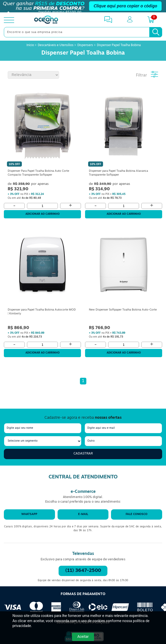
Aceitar (83, 637)
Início (31, 45)
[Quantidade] (42, 206)
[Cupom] (83, 6)
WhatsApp (29, 514)
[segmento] (43, 441)
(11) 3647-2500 (83, 571)
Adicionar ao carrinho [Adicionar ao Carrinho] (43, 214)
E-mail (83, 514)
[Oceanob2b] (46, 20)
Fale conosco (137, 514)
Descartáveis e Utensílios (56, 45)
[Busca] (156, 32)
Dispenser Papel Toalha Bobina (119, 45)
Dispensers (85, 45)
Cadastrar (83, 454)
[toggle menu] (9, 20)
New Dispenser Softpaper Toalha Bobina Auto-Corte (123, 310)
